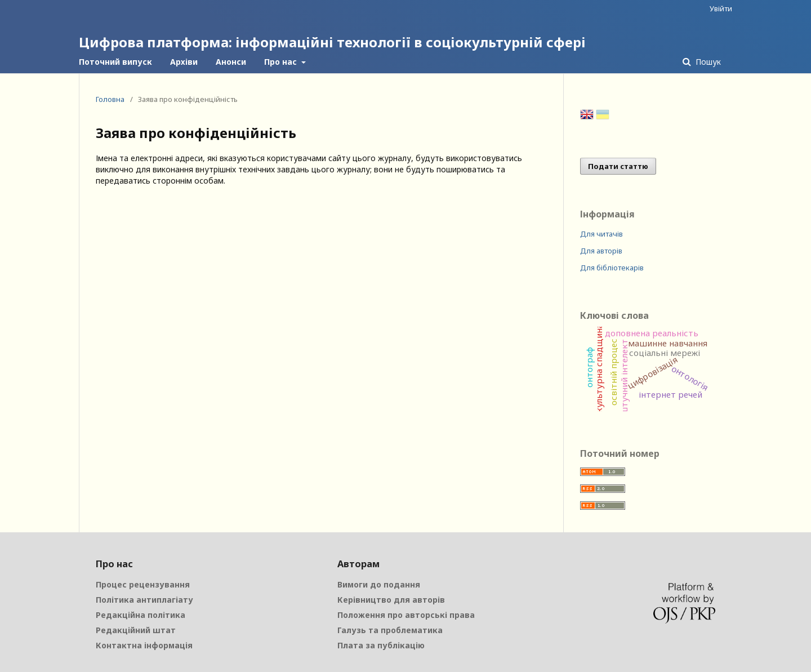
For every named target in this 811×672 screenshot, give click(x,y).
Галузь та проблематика (390, 630)
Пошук (707, 62)
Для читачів (601, 234)
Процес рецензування (143, 584)
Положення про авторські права (406, 615)
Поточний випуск (115, 62)
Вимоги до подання (379, 584)
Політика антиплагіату (144, 600)
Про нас (282, 62)
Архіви (184, 62)
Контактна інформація (144, 645)
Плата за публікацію (381, 645)
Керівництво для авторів (391, 600)
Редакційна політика (141, 615)
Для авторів (601, 251)
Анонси (231, 62)
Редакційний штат (136, 630)
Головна (110, 99)
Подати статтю (618, 166)
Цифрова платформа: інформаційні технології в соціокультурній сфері (332, 42)
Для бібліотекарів (612, 268)
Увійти (721, 8)
